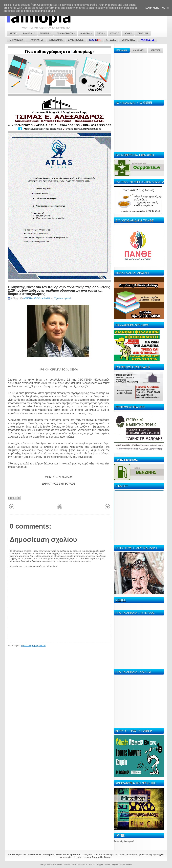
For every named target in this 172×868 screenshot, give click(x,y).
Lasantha (83, 864)
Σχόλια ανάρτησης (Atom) (33, 645)
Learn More (152, 8)
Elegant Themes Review (122, 864)
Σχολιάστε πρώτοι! (63, 298)
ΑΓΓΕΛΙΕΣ (155, 50)
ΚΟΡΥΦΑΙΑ (122, 50)
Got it (166, 8)
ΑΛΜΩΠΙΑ (28, 298)
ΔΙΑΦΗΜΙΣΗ (139, 50)
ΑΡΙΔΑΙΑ (46, 298)
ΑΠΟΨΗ (37, 298)
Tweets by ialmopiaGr (124, 841)
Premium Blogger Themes (99, 864)
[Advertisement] (139, 76)
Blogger (108, 857)
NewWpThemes (56, 864)
